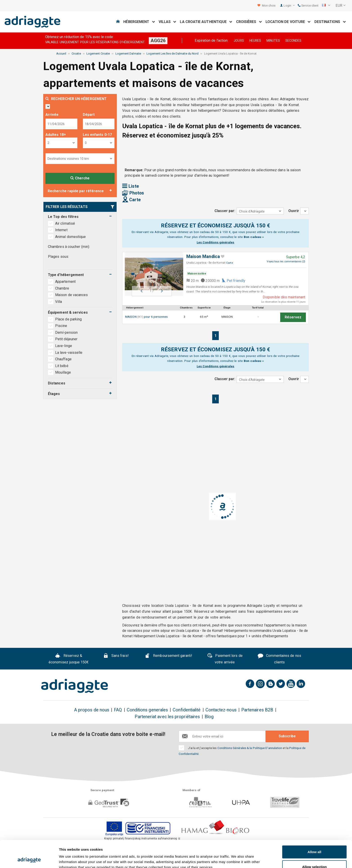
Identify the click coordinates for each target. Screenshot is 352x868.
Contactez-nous (221, 710)
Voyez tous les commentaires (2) (286, 262)
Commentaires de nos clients (279, 659)
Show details (236, 856)
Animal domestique (70, 237)
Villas (168, 22)
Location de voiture (288, 22)
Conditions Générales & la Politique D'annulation (250, 748)
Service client (308, 6)
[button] (326, 6)
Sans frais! (116, 656)
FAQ (118, 710)
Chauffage (63, 359)
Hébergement (139, 22)
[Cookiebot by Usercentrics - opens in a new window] (29, 859)
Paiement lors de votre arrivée (225, 659)
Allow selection (314, 841)
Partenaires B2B (257, 710)
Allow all (315, 826)
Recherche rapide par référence (76, 191)
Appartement (66, 282)
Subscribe (287, 736)
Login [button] (289, 6)
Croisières (249, 22)
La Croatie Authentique (206, 22)
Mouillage (63, 372)
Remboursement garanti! (168, 656)
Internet (61, 230)
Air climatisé (65, 223)
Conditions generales (147, 710)
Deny (315, 856)
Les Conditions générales (216, 242)
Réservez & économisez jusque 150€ (69, 659)
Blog (209, 717)
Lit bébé (62, 366)
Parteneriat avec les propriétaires (167, 717)
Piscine (61, 326)
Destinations (330, 22)
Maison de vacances (72, 295)
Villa (59, 302)
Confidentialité (187, 710)
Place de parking (68, 319)
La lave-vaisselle (69, 353)
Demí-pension (66, 332)
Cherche (80, 178)
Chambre (63, 288)
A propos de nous (92, 710)
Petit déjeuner (66, 339)
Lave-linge (64, 346)
